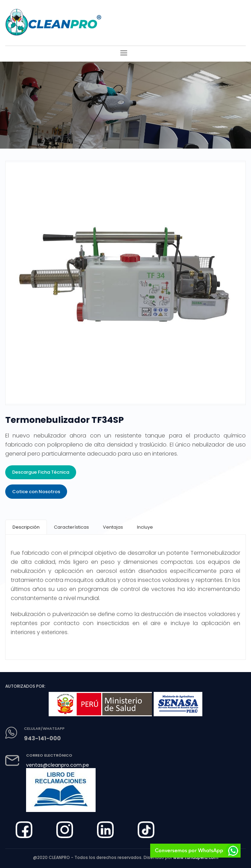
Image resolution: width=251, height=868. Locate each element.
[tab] (26, 527)
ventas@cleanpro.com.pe (58, 765)
